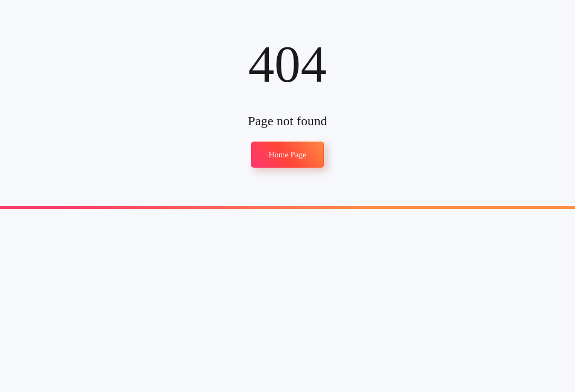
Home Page (287, 155)
